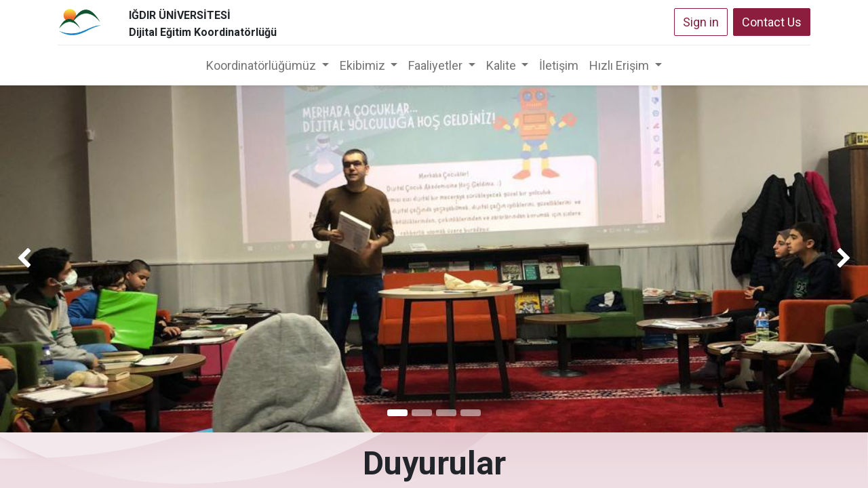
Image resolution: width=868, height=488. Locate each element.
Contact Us (772, 22)
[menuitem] (559, 65)
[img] (35, 259)
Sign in (701, 22)
